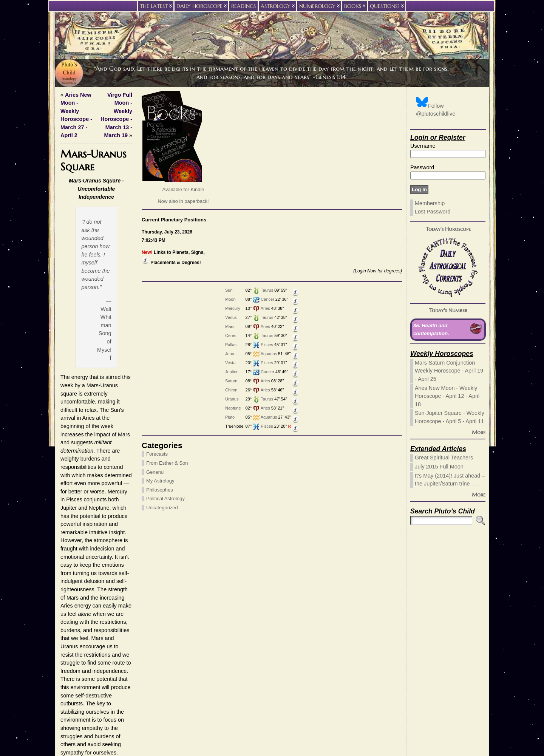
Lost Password (433, 212)
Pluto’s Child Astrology (267, 706)
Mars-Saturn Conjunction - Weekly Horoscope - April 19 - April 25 (449, 371)
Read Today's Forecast (258, 474)
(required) (273, 621)
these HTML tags (206, 609)
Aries (99, 308)
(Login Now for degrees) (109, 271)
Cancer (101, 299)
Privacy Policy (272, 713)
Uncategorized (79, 508)
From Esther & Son (84, 463)
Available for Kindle (100, 189)
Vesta (64, 363)
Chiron (65, 390)
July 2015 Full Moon (439, 467)
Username (423, 146)
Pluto (64, 417)
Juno (63, 354)
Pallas (65, 345)
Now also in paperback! (100, 201)
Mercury (66, 308)
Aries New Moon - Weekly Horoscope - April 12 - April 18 (447, 396)
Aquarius (103, 354)
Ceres (64, 335)
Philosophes (76, 490)
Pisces (100, 345)
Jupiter (65, 372)
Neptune (67, 408)
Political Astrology (82, 499)
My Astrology (77, 481)
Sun (63, 290)
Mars (63, 326)
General (72, 472)
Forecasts (74, 454)
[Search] (441, 520)
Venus (65, 317)
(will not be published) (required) (300, 632)
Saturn (65, 381)
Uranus (66, 399)
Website (263, 643)
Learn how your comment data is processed (296, 685)
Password (422, 167)
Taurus (101, 290)
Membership (430, 203)
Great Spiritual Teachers (444, 458)
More (479, 432)
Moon (64, 299)
